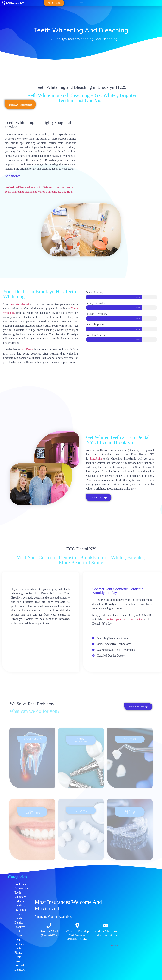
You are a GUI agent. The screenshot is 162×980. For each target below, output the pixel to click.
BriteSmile (96, 459)
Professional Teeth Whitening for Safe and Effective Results (39, 187)
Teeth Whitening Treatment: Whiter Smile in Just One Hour (39, 192)
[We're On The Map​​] (77, 925)
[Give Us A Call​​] (49, 925)
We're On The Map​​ (77, 931)
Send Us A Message (106, 931)
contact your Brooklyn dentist (124, 619)
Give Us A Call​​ (49, 931)
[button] (81, 3)
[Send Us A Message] (106, 925)
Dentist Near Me (114, 946)
